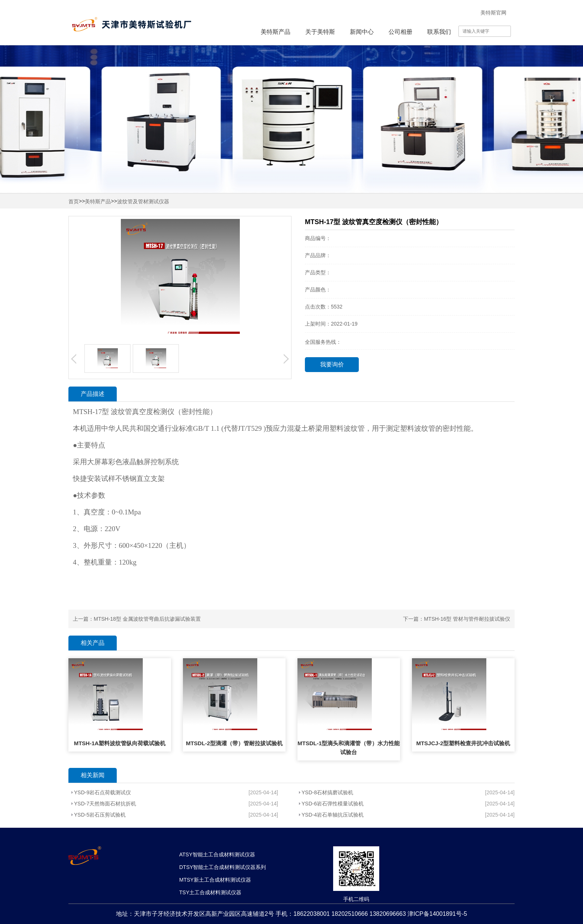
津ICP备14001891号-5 (437, 914)
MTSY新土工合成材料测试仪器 (215, 880)
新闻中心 (362, 32)
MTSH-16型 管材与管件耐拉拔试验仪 (467, 619)
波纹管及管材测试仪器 (143, 202)
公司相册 (400, 32)
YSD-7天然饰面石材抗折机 (105, 804)
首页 (74, 202)
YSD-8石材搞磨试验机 (327, 792)
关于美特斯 (320, 32)
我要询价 (332, 364)
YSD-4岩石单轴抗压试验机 (333, 815)
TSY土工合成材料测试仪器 (210, 892)
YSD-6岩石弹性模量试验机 (333, 804)
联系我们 (439, 32)
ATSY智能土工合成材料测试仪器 (217, 854)
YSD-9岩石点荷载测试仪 (102, 792)
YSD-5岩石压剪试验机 (100, 815)
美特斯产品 (276, 32)
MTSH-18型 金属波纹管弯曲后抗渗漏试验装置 (147, 619)
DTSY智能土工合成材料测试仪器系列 (223, 867)
